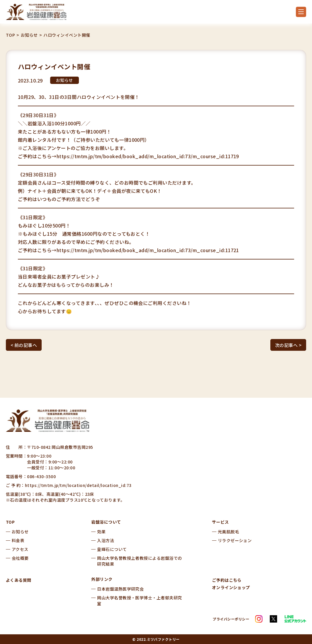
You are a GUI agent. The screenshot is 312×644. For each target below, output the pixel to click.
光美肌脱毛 (228, 532)
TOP (10, 35)
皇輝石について (112, 549)
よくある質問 (19, 580)
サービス (221, 522)
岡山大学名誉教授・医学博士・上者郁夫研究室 (140, 601)
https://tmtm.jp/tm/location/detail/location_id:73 (79, 485)
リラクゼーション (235, 540)
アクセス (20, 549)
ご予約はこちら (227, 580)
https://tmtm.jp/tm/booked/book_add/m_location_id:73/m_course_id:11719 (148, 156)
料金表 (18, 540)
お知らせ (29, 35)
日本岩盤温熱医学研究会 (120, 589)
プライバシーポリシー (231, 619)
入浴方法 (106, 540)
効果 (101, 532)
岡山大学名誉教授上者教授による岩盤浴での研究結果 (140, 561)
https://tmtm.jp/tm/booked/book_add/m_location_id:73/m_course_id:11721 (148, 250)
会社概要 (20, 558)
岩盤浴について (106, 522)
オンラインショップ (231, 587)
